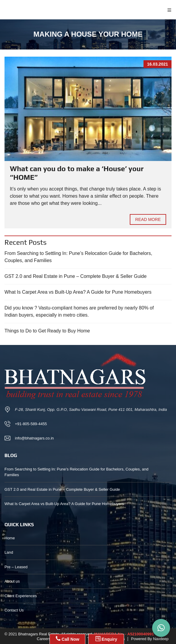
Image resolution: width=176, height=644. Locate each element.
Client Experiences (21, 596)
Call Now (68, 639)
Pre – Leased (16, 567)
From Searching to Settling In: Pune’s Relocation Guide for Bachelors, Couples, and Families (78, 257)
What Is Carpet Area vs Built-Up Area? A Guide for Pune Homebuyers (78, 292)
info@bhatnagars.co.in (34, 438)
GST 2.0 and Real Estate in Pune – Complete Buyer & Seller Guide (75, 276)
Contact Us (14, 610)
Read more (148, 219)
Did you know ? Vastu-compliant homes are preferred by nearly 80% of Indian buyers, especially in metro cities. (79, 311)
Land (9, 552)
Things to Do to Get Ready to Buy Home (47, 331)
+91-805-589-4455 (31, 424)
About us (12, 581)
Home (10, 538)
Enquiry (106, 639)
